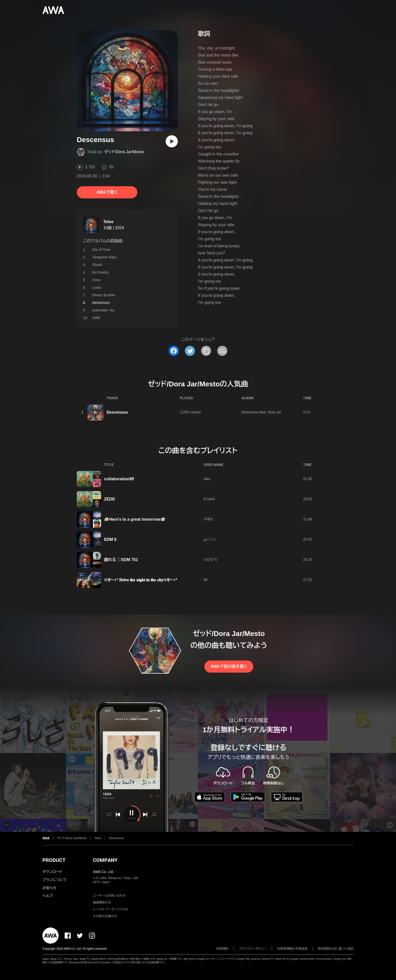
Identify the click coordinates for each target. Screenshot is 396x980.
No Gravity (101, 272)
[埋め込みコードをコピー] (222, 351)
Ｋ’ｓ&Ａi (209, 499)
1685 (96, 318)
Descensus (117, 412)
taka (207, 479)
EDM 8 (110, 539)
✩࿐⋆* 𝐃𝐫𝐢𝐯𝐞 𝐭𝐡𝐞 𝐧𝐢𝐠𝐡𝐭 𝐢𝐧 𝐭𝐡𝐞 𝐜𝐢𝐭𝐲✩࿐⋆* (141, 580)
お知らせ (49, 888)
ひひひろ (210, 560)
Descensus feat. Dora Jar (261, 412)
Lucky (97, 287)
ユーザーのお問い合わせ (109, 896)
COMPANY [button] (105, 860)
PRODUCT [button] (54, 860)
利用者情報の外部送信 (292, 949)
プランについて (55, 880)
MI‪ (206, 580)
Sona (96, 280)
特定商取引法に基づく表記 (336, 949)
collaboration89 (119, 479)
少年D (208, 519)
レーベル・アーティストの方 (110, 909)
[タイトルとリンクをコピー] (206, 351)
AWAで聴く (107, 192)
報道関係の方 (102, 903)
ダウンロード (52, 872)
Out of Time (101, 250)
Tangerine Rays (104, 257)
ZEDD (110, 499)
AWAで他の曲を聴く (229, 666)
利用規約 (222, 949)
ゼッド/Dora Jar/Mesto (124, 152)
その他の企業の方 (105, 916)
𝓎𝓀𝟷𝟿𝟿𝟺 (210, 539)
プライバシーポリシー (253, 949)
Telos (108, 222)
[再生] (172, 141)
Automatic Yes (103, 310)
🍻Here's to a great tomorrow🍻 (135, 519)
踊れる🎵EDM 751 (121, 560)
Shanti (97, 265)
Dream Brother (104, 295)
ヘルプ (48, 896)
